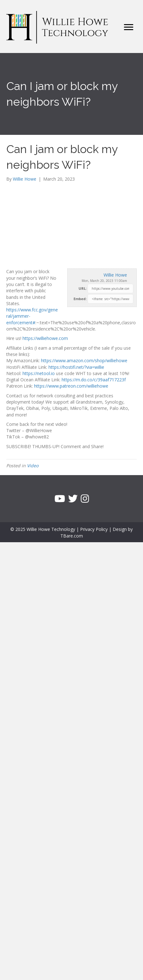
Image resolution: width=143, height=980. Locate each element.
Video (33, 466)
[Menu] (129, 27)
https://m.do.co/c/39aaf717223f (94, 380)
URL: (83, 288)
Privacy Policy (94, 529)
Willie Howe (115, 275)
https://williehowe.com (45, 338)
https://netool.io (39, 373)
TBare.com (72, 536)
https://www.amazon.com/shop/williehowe (84, 360)
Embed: (80, 299)
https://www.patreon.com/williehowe (71, 386)
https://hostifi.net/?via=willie (76, 367)
